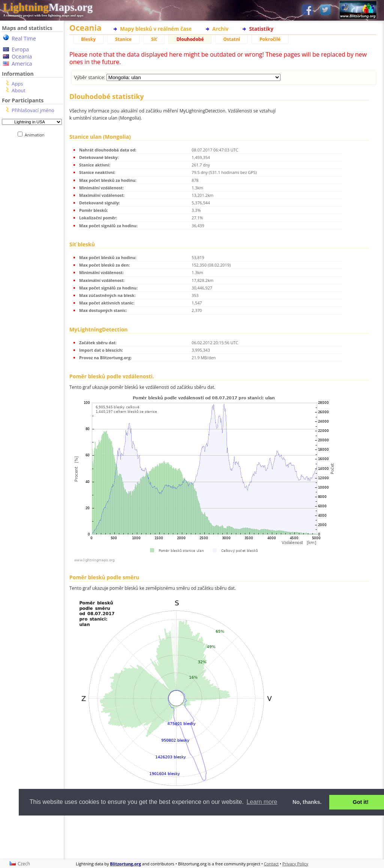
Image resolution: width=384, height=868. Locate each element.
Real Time (24, 38)
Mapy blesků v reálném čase (156, 29)
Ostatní (232, 39)
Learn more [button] (262, 802)
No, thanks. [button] (307, 802)
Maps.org (48, 7)
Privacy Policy (295, 864)
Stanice (123, 39)
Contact (271, 864)
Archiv (220, 29)
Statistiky (261, 29)
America (22, 64)
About (19, 90)
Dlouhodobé (190, 39)
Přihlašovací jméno (33, 110)
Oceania (22, 56)
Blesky (88, 39)
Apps (17, 84)
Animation (36, 135)
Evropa (20, 49)
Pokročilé (270, 39)
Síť (154, 39)
